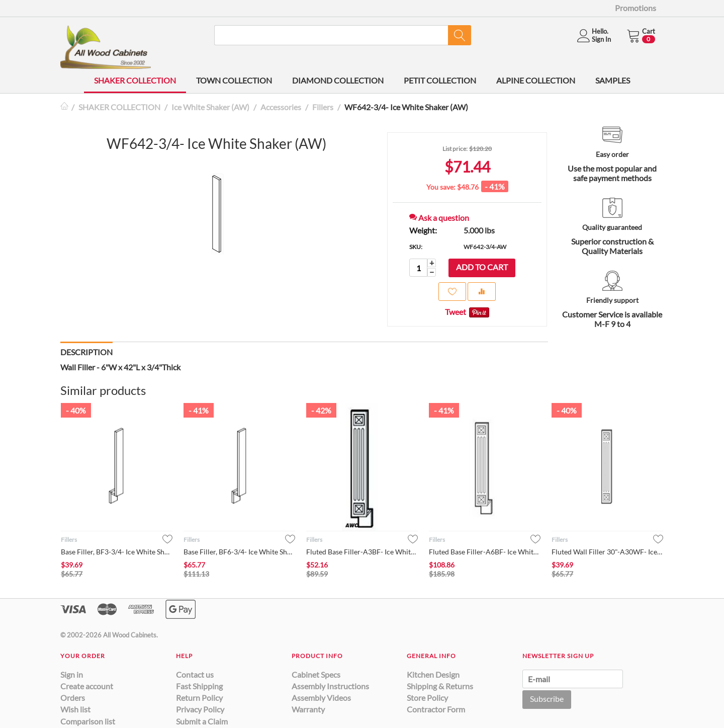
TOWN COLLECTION (234, 80)
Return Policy (199, 698)
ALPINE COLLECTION (536, 80)
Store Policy (427, 698)
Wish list (75, 709)
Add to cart (482, 267)
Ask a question (439, 218)
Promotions (636, 8)
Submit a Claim (202, 721)
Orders (73, 698)
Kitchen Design (433, 674)
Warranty (308, 709)
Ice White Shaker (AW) (210, 107)
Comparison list (88, 721)
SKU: (416, 247)
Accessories (281, 107)
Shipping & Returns (440, 686)
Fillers (323, 107)
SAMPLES (613, 80)
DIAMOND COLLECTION (338, 80)
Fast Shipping (199, 686)
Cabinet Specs (316, 674)
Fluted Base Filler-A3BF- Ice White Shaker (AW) (362, 552)
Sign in (72, 674)
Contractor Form (436, 709)
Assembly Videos (321, 698)
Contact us (195, 674)
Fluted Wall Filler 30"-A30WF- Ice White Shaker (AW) (607, 552)
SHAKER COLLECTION (135, 80)
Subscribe (547, 699)
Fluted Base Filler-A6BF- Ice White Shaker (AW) (485, 552)
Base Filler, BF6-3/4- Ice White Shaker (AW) (239, 552)
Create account (87, 686)
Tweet (456, 312)
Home (64, 107)
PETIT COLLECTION (440, 80)
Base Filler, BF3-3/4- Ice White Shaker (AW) (117, 552)
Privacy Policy (200, 709)
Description (86, 352)
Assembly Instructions (330, 686)
